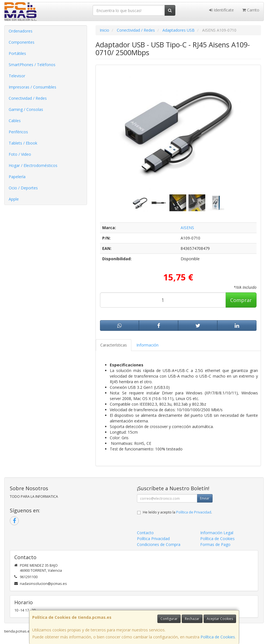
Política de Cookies (218, 637)
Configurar (169, 619)
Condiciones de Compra (159, 544)
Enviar (205, 498)
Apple (14, 199)
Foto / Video (20, 154)
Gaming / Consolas (26, 109)
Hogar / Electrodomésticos (33, 165)
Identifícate (222, 10)
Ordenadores (21, 31)
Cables (15, 121)
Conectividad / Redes (28, 98)
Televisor (17, 76)
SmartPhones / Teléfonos (32, 65)
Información (147, 345)
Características (114, 345)
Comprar (241, 300)
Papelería (17, 177)
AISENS (187, 228)
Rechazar (192, 619)
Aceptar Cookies (220, 619)
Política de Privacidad (194, 512)
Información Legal (217, 533)
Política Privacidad (153, 539)
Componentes (22, 42)
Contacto (145, 533)
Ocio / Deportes (23, 188)
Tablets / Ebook (23, 143)
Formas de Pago (215, 544)
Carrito (251, 10)
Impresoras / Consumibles (32, 87)
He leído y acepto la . (177, 512)
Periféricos (18, 132)
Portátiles (17, 53)
